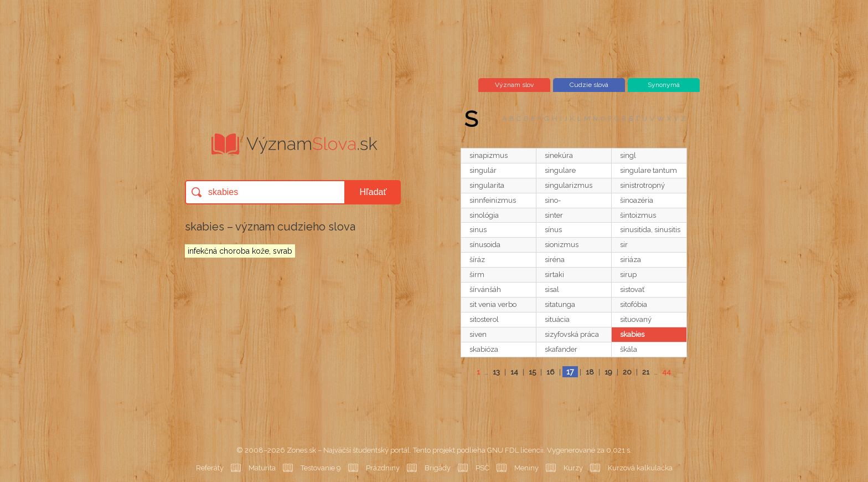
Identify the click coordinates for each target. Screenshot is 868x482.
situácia (557, 319)
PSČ (482, 468)
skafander (561, 349)
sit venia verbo (493, 304)
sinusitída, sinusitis (650, 230)
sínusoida (485, 245)
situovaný (636, 319)
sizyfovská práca (572, 334)
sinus (478, 230)
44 (666, 372)
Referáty (210, 468)
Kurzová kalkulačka (640, 468)
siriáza (631, 260)
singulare (560, 170)
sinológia (484, 215)
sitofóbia (634, 304)
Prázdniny (383, 468)
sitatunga (560, 304)
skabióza (484, 349)
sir (624, 245)
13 (496, 372)
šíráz (477, 260)
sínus (553, 230)
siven (478, 334)
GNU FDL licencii (515, 450)
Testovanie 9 (321, 468)
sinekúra (559, 155)
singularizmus (569, 185)
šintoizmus (638, 215)
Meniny (526, 468)
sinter (554, 215)
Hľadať (373, 192)
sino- (553, 200)
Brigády (438, 468)
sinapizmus (489, 155)
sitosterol (484, 319)
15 (532, 372)
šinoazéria (637, 200)
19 (608, 372)
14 (514, 372)
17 (570, 372)
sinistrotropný (642, 185)
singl (628, 155)
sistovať (632, 289)
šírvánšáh (485, 289)
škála (629, 349)
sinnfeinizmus (493, 200)
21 (646, 372)
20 (627, 372)
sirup (628, 275)
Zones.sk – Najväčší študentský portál (348, 450)
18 (590, 372)
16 (551, 372)
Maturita (262, 468)
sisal (552, 289)
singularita (487, 185)
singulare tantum (649, 170)
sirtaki (554, 275)
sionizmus (562, 245)
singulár (483, 170)
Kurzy (573, 468)
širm (477, 275)
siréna (555, 260)
